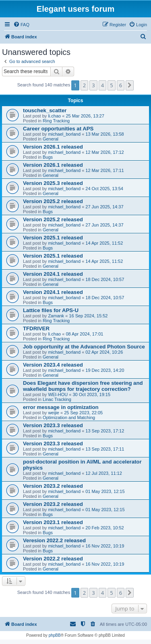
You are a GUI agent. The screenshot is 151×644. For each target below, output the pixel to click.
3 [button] (93, 85)
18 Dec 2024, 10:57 (105, 279)
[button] (130, 85)
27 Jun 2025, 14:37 (104, 207)
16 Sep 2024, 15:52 (88, 316)
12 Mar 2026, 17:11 (104, 170)
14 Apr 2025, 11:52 (104, 243)
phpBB (55, 635)
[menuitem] (21, 25)
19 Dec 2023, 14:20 (105, 370)
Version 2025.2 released (53, 201)
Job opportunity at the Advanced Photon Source (84, 347)
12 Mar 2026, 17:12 (104, 152)
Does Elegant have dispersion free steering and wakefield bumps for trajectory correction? (83, 386)
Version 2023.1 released (53, 522)
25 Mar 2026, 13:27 (85, 116)
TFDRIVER (36, 328)
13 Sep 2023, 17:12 (105, 431)
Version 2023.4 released (53, 365)
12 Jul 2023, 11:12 (104, 473)
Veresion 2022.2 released (54, 540)
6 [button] (121, 85)
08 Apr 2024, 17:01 (84, 334)
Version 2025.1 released (53, 238)
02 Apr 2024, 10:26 (104, 352)
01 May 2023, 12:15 (105, 491)
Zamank (56, 316)
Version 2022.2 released (53, 559)
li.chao (54, 116)
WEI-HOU (58, 394)
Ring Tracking (56, 121)
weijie (54, 413)
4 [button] (102, 85)
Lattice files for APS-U (51, 310)
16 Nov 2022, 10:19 (105, 546)
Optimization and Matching (69, 417)
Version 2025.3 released (53, 183)
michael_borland (64, 134)
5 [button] (111, 85)
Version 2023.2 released (53, 486)
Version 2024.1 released (53, 274)
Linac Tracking (57, 399)
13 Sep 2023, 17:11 (105, 449)
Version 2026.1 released (53, 147)
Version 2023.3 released (53, 425)
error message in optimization (61, 407)
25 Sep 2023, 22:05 (83, 413)
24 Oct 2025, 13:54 (104, 189)
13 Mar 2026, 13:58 (104, 134)
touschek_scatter (45, 110)
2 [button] (84, 85)
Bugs (48, 157)
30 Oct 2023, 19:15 (92, 394)
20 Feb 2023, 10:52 (104, 528)
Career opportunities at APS (58, 129)
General (51, 139)
